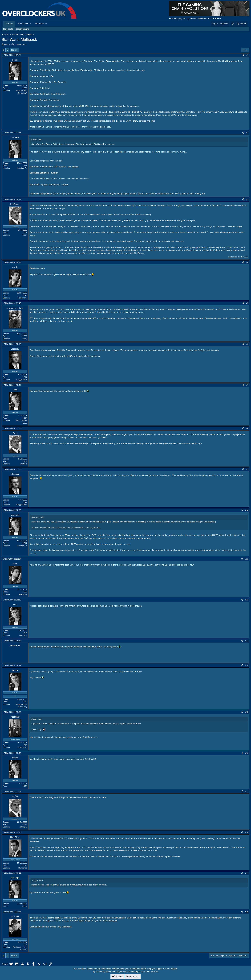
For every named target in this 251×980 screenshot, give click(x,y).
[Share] (243, 55)
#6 (247, 344)
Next (13, 50)
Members (39, 24)
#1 (247, 55)
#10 (247, 510)
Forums (9, 24)
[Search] (241, 24)
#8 (247, 428)
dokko (7, 44)
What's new (23, 24)
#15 (247, 712)
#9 (247, 469)
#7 (247, 385)
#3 (247, 199)
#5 (247, 303)
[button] (31, 24)
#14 (247, 666)
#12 (247, 600)
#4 (247, 262)
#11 (247, 559)
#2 (247, 133)
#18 (247, 832)
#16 (247, 753)
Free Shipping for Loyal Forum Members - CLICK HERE (195, 19)
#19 (247, 873)
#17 (247, 792)
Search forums (22, 29)
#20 (247, 912)
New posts (8, 29)
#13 (247, 641)
